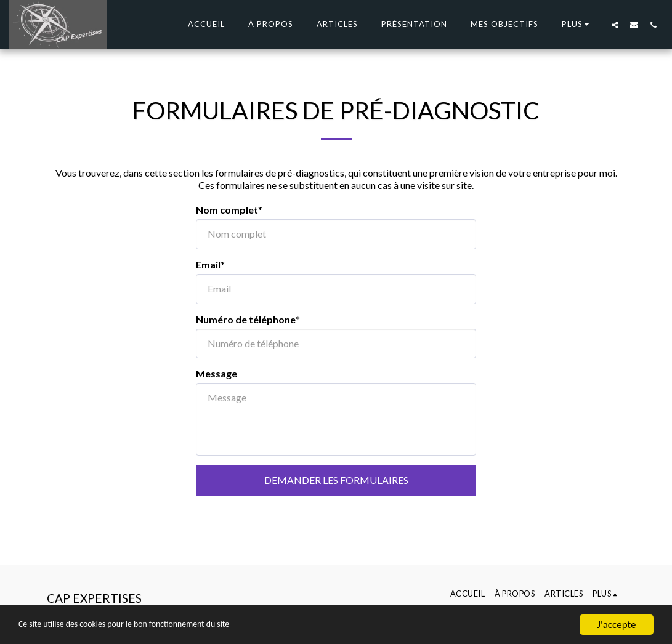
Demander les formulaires (336, 480)
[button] (615, 25)
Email (208, 264)
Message (217, 373)
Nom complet (227, 210)
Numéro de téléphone (246, 319)
